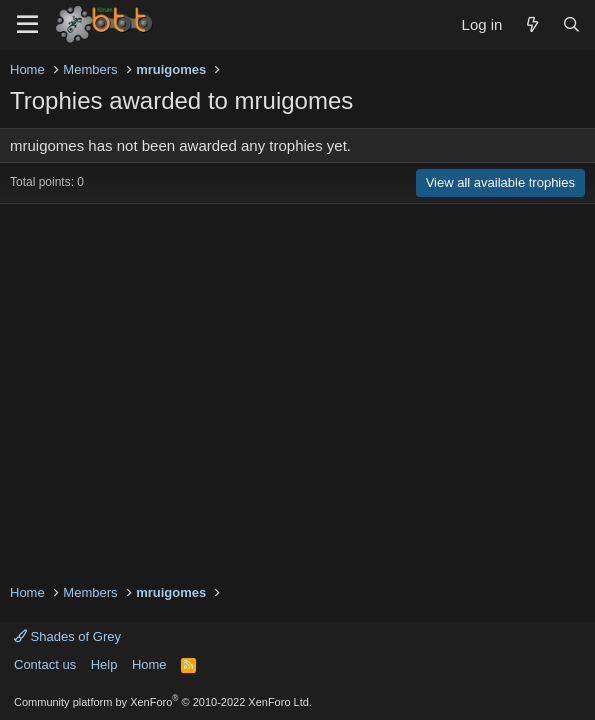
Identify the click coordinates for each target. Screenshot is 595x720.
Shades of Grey (67, 636)
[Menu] (27, 25)
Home (149, 664)
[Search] (571, 24)
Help (104, 664)
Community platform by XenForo (163, 702)
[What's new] (531, 24)
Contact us (45, 664)
